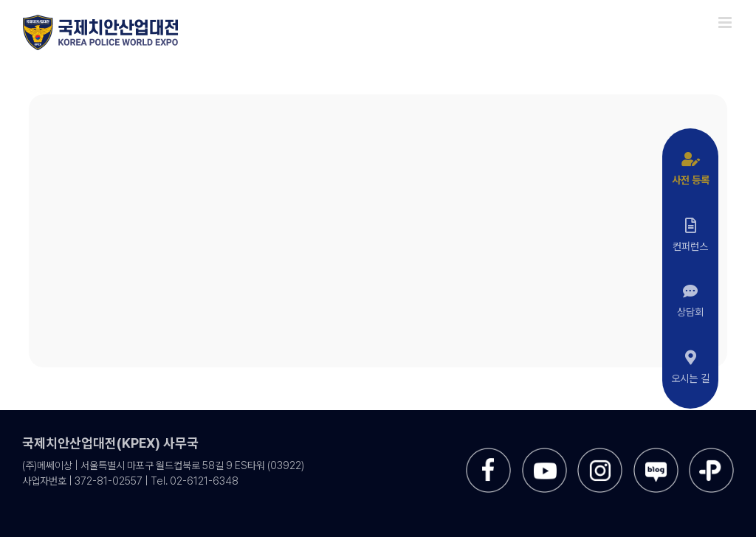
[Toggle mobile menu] (726, 22)
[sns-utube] (544, 453)
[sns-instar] (600, 453)
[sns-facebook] (488, 453)
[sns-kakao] (711, 453)
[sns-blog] (656, 453)
